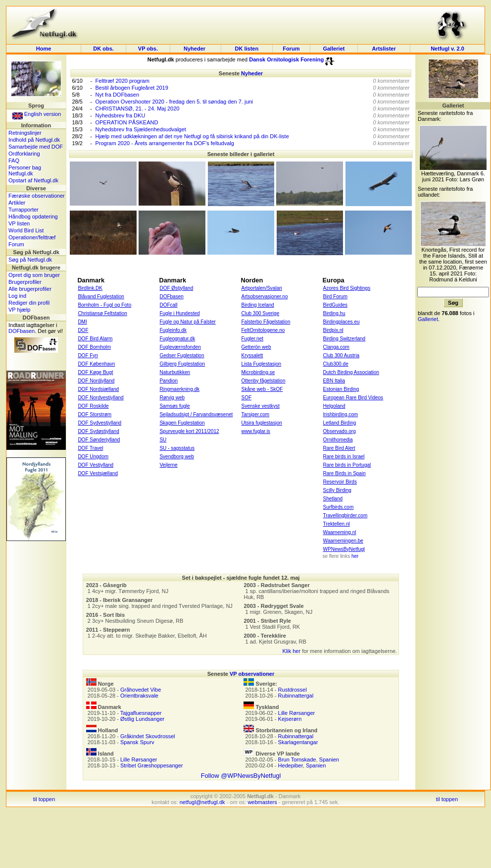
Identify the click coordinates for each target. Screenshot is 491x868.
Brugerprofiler (25, 282)
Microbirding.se (258, 372)
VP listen (19, 223)
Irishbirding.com (341, 414)
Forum (291, 49)
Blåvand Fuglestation (101, 297)
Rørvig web (172, 398)
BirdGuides (335, 305)
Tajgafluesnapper (141, 713)
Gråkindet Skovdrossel (148, 736)
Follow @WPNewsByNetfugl (241, 776)
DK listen (247, 49)
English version (37, 114)
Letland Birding (340, 423)
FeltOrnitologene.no (263, 330)
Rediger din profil (29, 303)
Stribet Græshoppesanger (152, 765)
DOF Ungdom (93, 457)
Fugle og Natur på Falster (187, 322)
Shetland (333, 499)
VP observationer (252, 674)
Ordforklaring (24, 154)
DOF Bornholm (94, 347)
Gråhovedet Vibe (141, 690)
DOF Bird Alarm (95, 339)
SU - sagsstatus (177, 448)
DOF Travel (90, 448)
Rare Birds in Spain (344, 473)
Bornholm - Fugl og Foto (104, 305)
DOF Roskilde (93, 406)
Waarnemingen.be (343, 541)
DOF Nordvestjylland (100, 398)
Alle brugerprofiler (30, 289)
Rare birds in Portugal (347, 465)
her (355, 556)
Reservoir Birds (340, 482)
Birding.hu (334, 313)
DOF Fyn (88, 355)
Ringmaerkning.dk (179, 389)
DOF (83, 330)
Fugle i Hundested (179, 313)
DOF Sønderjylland (99, 440)
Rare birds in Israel (344, 457)
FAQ (14, 161)
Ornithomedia (338, 440)
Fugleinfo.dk (173, 330)
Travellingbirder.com (345, 515)
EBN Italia (334, 381)
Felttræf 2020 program (122, 81)
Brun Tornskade (297, 759)
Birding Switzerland (344, 339)
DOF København (96, 364)
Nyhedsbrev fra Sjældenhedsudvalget (140, 129)
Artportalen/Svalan (262, 288)
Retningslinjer (25, 133)
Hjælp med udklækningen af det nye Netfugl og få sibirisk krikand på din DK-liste (192, 136)
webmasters (262, 802)
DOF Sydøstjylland (98, 431)
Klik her (291, 651)
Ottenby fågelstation (264, 381)
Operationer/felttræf (32, 237)
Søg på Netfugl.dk (30, 260)
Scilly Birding (337, 490)
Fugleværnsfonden (180, 347)
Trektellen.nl (337, 524)
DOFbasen (22, 331)
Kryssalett (252, 355)
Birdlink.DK (90, 288)
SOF (247, 398)
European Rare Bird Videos (353, 398)
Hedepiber (291, 765)
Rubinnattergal (296, 696)
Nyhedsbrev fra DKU (120, 115)
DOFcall (168, 305)
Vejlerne (168, 465)
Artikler (17, 203)
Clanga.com (336, 347)
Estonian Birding (341, 389)
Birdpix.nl (333, 330)
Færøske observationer (37, 196)
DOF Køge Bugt (95, 372)
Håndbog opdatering (33, 217)
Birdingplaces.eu (342, 322)
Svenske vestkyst (261, 406)
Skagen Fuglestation (182, 423)
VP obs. (148, 49)
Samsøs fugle (174, 406)
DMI (82, 322)
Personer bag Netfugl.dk (25, 170)
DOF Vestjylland (96, 465)
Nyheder (195, 49)
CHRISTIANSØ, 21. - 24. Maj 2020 (137, 108)
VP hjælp (19, 310)
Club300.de (336, 364)
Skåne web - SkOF (262, 389)
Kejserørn (290, 719)
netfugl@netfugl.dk (202, 802)
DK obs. (103, 49)
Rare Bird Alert (339, 448)
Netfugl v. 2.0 (447, 49)
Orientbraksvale (139, 696)
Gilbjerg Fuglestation (182, 364)
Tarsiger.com (256, 414)
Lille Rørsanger (139, 759)
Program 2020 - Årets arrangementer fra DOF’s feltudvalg (164, 143)
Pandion (169, 381)
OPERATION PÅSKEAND (126, 122)
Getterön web (256, 347)
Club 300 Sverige (261, 313)
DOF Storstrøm (95, 414)
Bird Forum (335, 297)
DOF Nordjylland (96, 381)
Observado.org (340, 431)
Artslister (384, 49)
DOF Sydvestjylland (99, 423)
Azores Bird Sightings (347, 288)
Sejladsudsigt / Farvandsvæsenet (196, 414)
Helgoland (334, 406)
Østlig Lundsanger (142, 719)
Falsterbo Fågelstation (266, 322)
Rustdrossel (293, 690)
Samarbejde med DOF (36, 147)
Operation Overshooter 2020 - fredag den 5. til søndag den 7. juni (174, 102)
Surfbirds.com (339, 507)
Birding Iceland (258, 305)
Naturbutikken (175, 372)
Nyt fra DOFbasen (117, 95)
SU (163, 440)
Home (44, 49)
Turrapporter (24, 210)
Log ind (17, 296)
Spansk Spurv (137, 742)
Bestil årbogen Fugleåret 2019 (131, 88)
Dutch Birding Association (351, 372)
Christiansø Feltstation (102, 313)
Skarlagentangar (298, 742)
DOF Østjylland (176, 288)
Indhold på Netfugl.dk (34, 140)
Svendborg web (177, 457)
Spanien (329, 759)
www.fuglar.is (256, 431)
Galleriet (334, 49)
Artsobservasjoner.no (265, 297)
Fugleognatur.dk (177, 339)
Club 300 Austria (341, 355)
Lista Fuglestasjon (262, 364)
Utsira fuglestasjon (262, 423)
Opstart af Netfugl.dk (33, 180)
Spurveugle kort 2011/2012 (189, 431)
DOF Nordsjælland (98, 389)
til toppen (44, 799)
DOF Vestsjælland (98, 473)
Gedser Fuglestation (182, 355)
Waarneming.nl (340, 532)
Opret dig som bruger (34, 275)
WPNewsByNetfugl (344, 549)
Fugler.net (252, 339)
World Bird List (26, 230)
